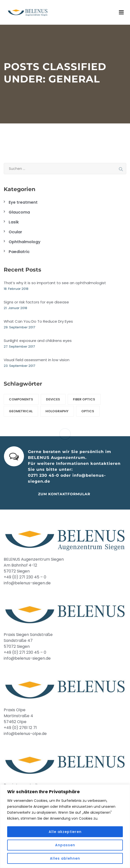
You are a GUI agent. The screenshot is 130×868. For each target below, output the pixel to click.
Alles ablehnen (65, 858)
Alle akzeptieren (65, 832)
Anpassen (65, 845)
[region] (65, 826)
